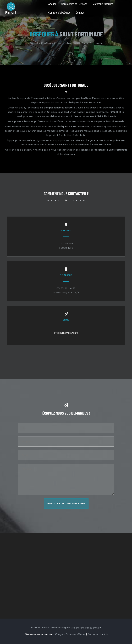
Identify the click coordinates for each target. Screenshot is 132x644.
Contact (80, 13)
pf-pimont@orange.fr (66, 333)
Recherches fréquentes (87, 628)
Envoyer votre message (66, 503)
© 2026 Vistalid (40, 628)
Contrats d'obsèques (59, 13)
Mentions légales (61, 628)
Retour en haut (98, 634)
